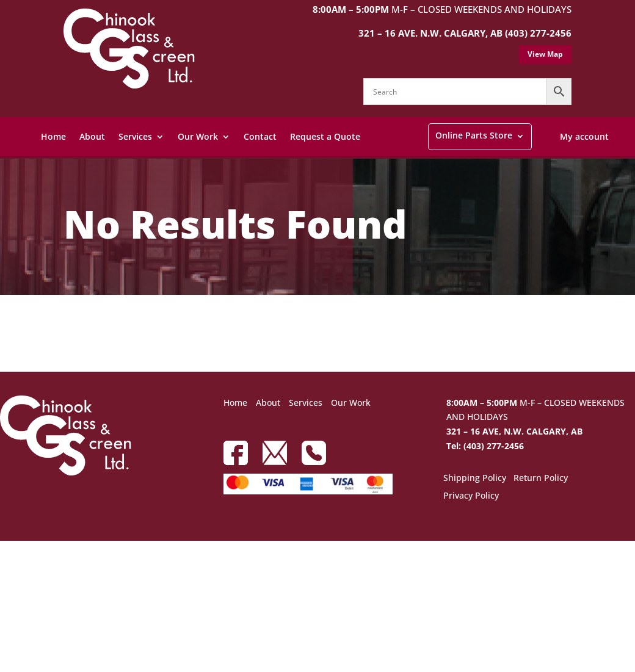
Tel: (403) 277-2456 (485, 446)
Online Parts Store (474, 135)
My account (584, 136)
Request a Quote (325, 136)
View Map (545, 54)
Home (53, 136)
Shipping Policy (475, 479)
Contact (260, 136)
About (92, 136)
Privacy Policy (471, 496)
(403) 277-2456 (538, 33)
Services (135, 136)
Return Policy (541, 479)
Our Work (198, 136)
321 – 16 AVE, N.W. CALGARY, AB (514, 431)
